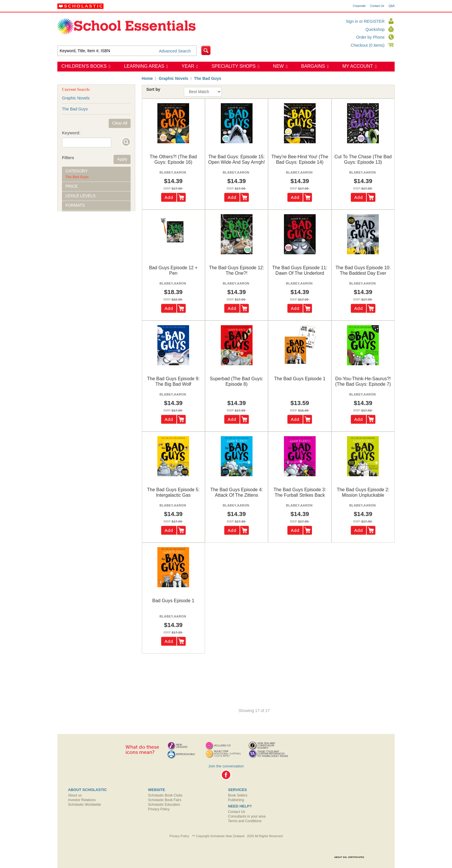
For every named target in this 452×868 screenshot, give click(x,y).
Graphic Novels (173, 78)
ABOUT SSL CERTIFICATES (349, 857)
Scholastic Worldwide (84, 805)
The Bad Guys (208, 78)
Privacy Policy (159, 809)
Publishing (236, 800)
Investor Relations (82, 800)
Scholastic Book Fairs (165, 800)
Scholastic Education (164, 805)
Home (147, 78)
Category (77, 171)
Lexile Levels (80, 196)
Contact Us (377, 6)
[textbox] (127, 51)
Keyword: (71, 133)
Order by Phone (370, 37)
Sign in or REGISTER (365, 21)
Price (72, 186)
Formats (75, 205)
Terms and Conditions (245, 821)
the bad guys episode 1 (300, 379)
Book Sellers (238, 795)
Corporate (359, 6)
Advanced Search (175, 51)
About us (75, 795)
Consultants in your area (247, 816)
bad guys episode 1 (173, 601)
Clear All (120, 123)
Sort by (153, 89)
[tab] (96, 174)
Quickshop (375, 29)
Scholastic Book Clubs (165, 795)
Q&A (392, 6)
